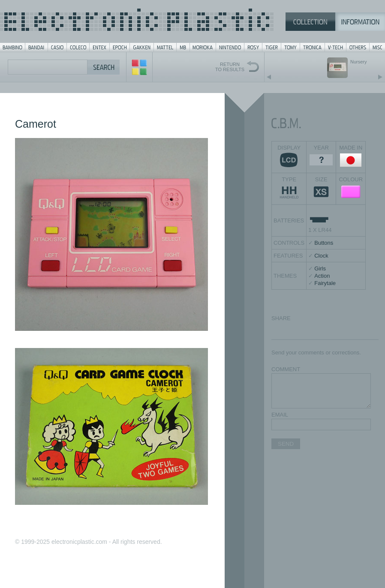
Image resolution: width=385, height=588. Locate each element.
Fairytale (325, 283)
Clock (321, 256)
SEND (286, 444)
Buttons (324, 243)
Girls (320, 268)
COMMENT (286, 369)
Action (322, 276)
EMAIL (280, 415)
